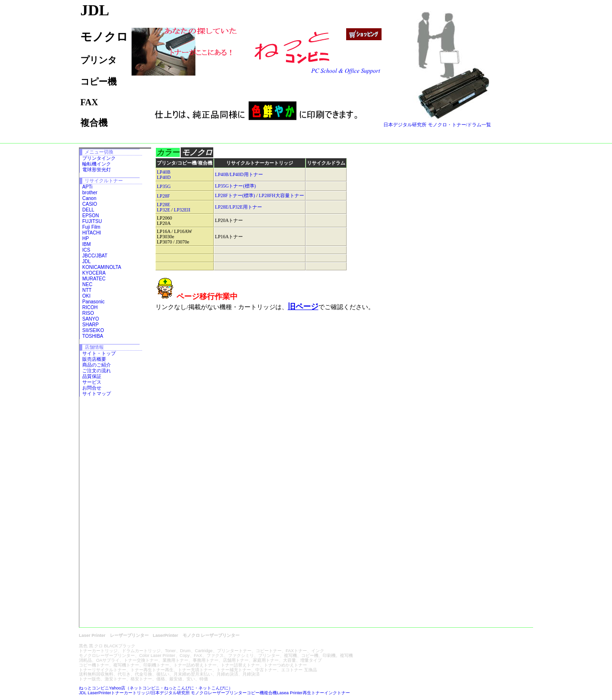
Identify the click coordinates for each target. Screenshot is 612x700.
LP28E (164, 205)
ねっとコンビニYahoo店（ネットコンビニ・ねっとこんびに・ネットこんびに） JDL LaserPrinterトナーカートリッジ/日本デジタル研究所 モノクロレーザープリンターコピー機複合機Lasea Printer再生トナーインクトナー (214, 690)
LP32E (164, 210)
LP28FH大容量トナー (281, 195)
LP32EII (182, 210)
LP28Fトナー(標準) (235, 195)
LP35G (164, 186)
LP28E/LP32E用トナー (239, 207)
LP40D (164, 177)
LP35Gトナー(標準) (236, 186)
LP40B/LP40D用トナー (239, 174)
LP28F (163, 196)
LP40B (164, 172)
